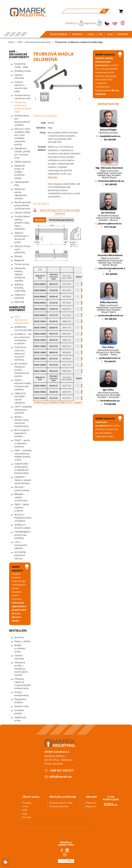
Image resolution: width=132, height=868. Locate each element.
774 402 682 (110, 404)
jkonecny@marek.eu (110, 223)
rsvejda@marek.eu (110, 136)
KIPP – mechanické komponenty (34, 42)
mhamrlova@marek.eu (111, 181)
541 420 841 (112, 274)
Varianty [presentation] (40, 220)
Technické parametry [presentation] (61, 220)
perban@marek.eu (110, 358)
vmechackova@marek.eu (112, 269)
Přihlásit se (74, 23)
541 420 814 (111, 319)
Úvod (11, 42)
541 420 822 (111, 184)
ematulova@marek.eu (111, 315)
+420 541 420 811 (62, 770)
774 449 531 (110, 361)
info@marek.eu (61, 777)
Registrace (93, 23)
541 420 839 (110, 139)
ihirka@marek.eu (110, 401)
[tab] (40, 220)
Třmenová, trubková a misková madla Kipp (79, 42)
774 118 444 (110, 227)
